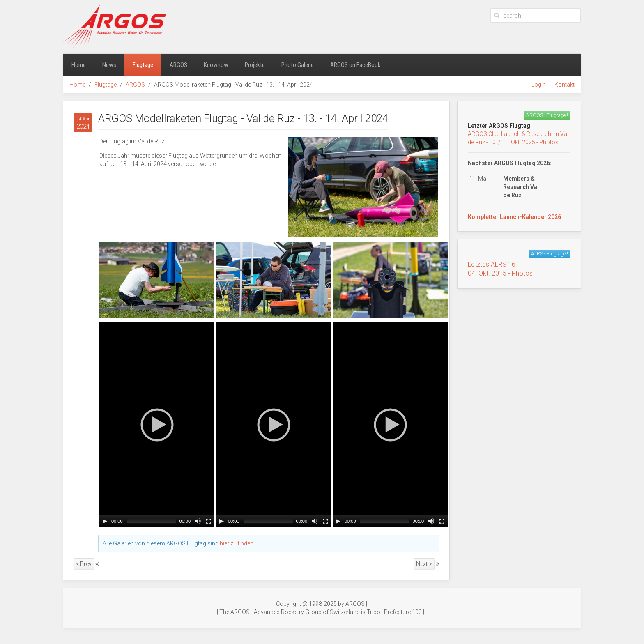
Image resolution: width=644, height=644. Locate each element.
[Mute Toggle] (198, 521)
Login (539, 85)
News (109, 65)
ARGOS (178, 65)
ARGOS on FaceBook (355, 65)
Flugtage (143, 65)
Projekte (255, 65)
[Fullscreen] (209, 521)
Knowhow (216, 65)
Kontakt (565, 85)
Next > (424, 564)
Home (79, 65)
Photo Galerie (298, 65)
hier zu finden (237, 543)
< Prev (84, 564)
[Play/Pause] (105, 521)
